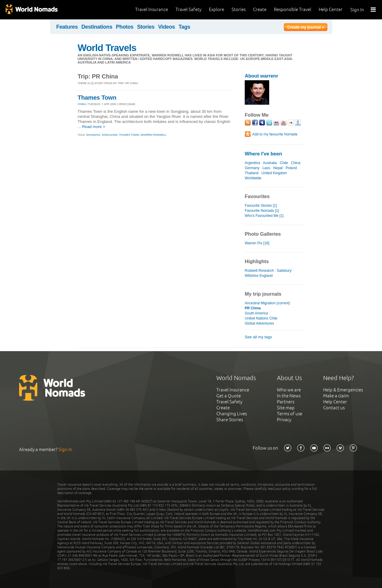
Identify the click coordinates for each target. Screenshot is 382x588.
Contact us (334, 408)
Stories (239, 9)
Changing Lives (232, 414)
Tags (184, 27)
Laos (266, 168)
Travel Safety (188, 9)
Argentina (252, 163)
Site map (286, 408)
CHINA (82, 104)
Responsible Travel (293, 9)
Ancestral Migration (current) (267, 303)
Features (67, 27)
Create (260, 9)
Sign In (357, 10)
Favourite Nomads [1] (262, 211)
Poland (291, 168)
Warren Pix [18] (257, 243)
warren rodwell (154, 135)
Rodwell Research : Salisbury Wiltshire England (268, 273)
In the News (289, 396)
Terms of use (290, 414)
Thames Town (97, 98)
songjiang (110, 135)
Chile (284, 163)
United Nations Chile (261, 318)
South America (256, 313)
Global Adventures (259, 323)
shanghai (93, 135)
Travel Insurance (152, 9)
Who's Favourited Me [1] (264, 216)
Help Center (331, 9)
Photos (125, 27)
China (296, 163)
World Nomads (31, 10)
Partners (286, 402)
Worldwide (253, 178)
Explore (217, 9)
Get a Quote (229, 396)
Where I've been (263, 154)
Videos (167, 27)
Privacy (284, 420)
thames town (129, 135)
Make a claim (336, 396)
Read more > (94, 127)
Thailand (252, 173)
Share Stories (230, 420)
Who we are (289, 390)
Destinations (97, 27)
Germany (252, 168)
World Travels (107, 48)
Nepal (278, 168)
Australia (270, 163)
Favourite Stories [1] (261, 206)
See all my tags (258, 337)
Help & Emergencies (343, 390)
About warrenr (261, 76)
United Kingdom (274, 173)
